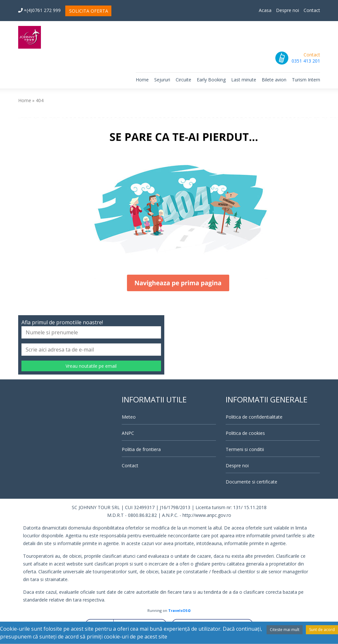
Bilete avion (274, 80)
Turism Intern (306, 80)
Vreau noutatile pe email (91, 366)
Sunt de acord (322, 630)
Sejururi (162, 80)
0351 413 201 (306, 61)
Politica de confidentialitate (254, 417)
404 (40, 100)
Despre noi (288, 10)
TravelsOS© (180, 610)
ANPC (128, 433)
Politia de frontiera (141, 449)
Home (142, 80)
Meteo (129, 417)
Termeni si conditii (245, 449)
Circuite (183, 80)
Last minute (244, 80)
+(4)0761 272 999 (39, 10)
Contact (312, 10)
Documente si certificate (251, 482)
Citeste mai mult (285, 630)
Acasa (265, 10)
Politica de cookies (245, 433)
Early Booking (211, 80)
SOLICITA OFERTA (89, 11)
